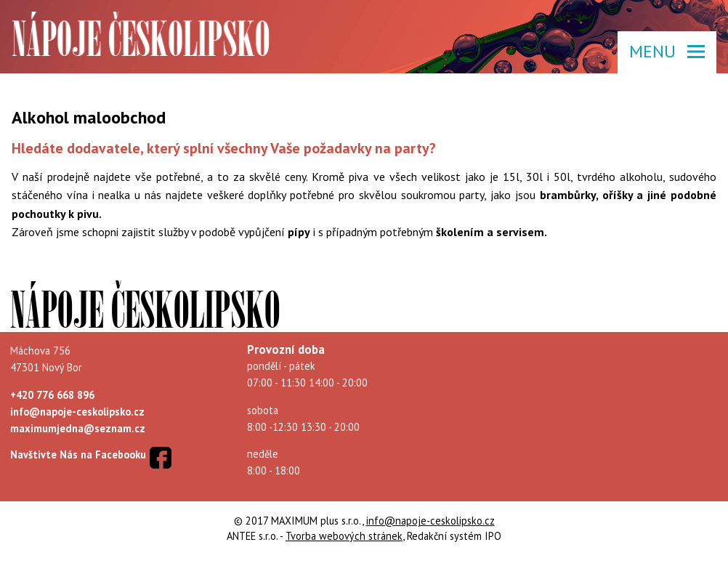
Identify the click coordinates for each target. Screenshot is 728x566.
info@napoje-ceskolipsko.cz (77, 412)
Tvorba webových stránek (344, 536)
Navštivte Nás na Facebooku (78, 454)
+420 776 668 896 (52, 395)
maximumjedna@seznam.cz (78, 428)
